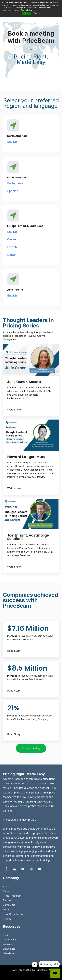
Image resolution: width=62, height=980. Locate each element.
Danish (12, 255)
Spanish (13, 191)
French (12, 247)
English (12, 142)
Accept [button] (27, 13)
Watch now (14, 410)
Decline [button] (37, 13)
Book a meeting (31, 748)
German (13, 239)
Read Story (14, 651)
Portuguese (16, 183)
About (6, 887)
